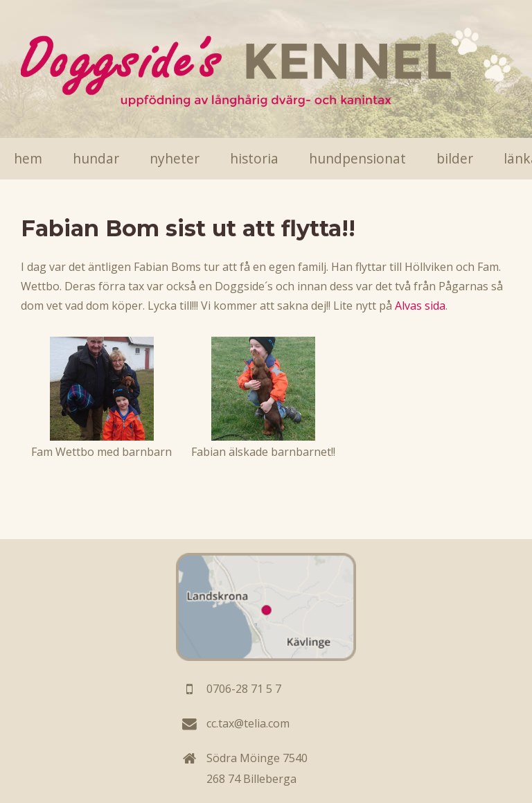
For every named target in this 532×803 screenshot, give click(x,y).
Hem (28, 158)
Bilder (455, 158)
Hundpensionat (357, 158)
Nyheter (175, 158)
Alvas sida (420, 306)
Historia (254, 158)
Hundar (96, 158)
